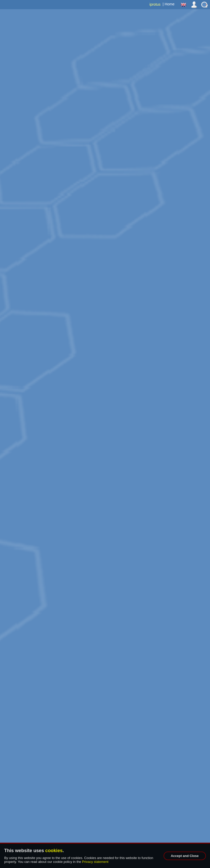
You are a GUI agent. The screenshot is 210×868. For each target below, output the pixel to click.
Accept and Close (185, 856)
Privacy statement (95, 862)
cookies (54, 851)
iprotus (155, 4)
